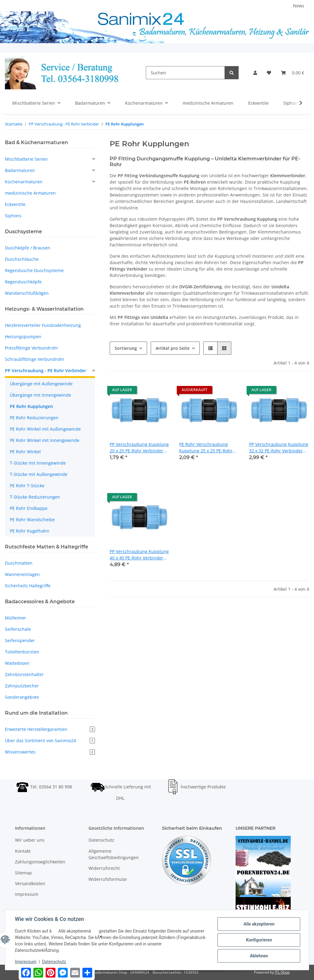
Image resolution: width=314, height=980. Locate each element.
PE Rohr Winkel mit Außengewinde (45, 429)
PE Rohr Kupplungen (31, 406)
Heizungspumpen (23, 337)
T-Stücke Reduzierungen (35, 497)
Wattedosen (17, 663)
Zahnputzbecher (22, 686)
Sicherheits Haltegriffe (28, 586)
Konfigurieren (259, 940)
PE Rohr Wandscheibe (32, 520)
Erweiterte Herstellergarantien (50, 729)
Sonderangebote (22, 697)
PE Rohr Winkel (25, 452)
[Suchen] (185, 73)
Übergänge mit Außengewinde (41, 384)
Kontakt (23, 851)
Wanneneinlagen (22, 574)
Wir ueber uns (30, 840)
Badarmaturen (20, 170)
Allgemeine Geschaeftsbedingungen (114, 854)
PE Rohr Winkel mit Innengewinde (45, 440)
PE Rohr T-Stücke (27, 486)
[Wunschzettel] (269, 73)
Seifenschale (18, 629)
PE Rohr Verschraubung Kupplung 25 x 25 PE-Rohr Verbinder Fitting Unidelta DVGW (206, 448)
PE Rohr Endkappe (29, 508)
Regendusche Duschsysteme (34, 270)
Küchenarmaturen (24, 182)
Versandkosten (30, 883)
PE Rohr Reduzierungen (34, 418)
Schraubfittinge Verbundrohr (35, 359)
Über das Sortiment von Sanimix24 (50, 741)
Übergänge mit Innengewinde (40, 395)
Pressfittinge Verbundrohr (32, 348)
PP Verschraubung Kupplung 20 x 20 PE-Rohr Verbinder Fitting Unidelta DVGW (139, 448)
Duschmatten (19, 563)
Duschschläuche (22, 259)
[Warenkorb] (293, 73)
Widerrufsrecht (104, 868)
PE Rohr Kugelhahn (30, 531)
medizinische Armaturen (30, 193)
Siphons (13, 216)
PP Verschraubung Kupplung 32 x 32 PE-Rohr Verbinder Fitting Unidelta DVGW (279, 448)
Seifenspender (20, 640)
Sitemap (23, 873)
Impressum (27, 894)
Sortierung (126, 348)
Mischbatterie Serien (26, 159)
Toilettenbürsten (22, 652)
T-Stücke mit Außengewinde (39, 474)
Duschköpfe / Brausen (28, 248)
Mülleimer (15, 618)
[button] (255, 73)
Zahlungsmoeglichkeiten (40, 862)
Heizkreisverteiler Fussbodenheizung (43, 325)
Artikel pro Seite (173, 348)
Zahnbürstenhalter (24, 674)
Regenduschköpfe (23, 282)
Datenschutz (101, 840)
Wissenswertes (50, 752)
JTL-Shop (282, 972)
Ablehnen (259, 956)
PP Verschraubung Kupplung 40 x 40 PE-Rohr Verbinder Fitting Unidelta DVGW (139, 555)
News (299, 6)
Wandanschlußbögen (27, 293)
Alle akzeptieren (259, 924)
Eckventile (15, 204)
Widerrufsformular (108, 879)
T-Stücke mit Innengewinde (38, 463)
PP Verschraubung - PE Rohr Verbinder (45, 370)
